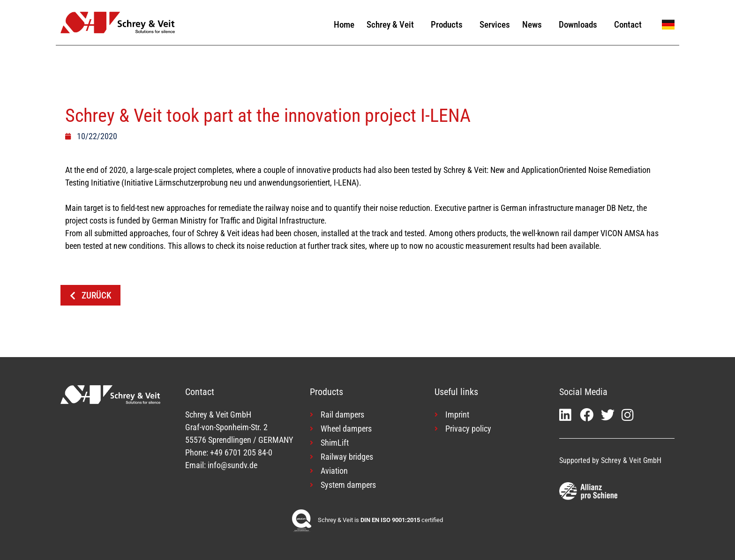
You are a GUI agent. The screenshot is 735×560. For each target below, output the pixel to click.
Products (449, 25)
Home (344, 25)
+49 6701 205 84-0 (241, 452)
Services (495, 25)
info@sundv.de (232, 465)
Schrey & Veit (393, 25)
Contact (628, 25)
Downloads (580, 25)
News (534, 25)
